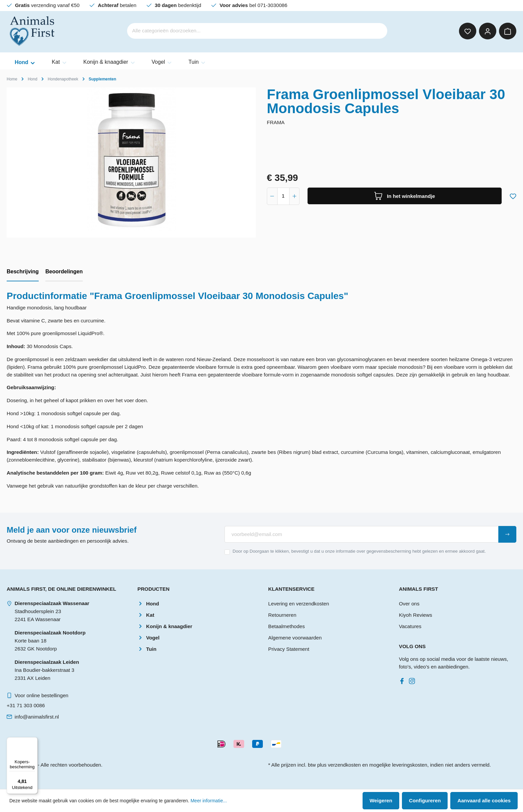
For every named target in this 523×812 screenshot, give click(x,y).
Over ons (409, 604)
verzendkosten (344, 765)
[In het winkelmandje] (405, 196)
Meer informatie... (209, 801)
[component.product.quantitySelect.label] (283, 196)
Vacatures (410, 626)
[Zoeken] (378, 31)
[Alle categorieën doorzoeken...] (248, 31)
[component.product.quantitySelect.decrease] (272, 196)
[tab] (23, 272)
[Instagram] (413, 679)
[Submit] (507, 534)
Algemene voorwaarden (295, 638)
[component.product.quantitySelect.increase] (295, 196)
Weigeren (381, 800)
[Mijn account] (488, 31)
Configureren (425, 800)
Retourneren (282, 615)
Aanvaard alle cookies (484, 800)
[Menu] (34, 741)
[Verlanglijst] (468, 31)
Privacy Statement (289, 649)
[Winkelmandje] (508, 31)
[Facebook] (403, 679)
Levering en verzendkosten (299, 604)
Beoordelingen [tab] (64, 272)
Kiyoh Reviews (416, 615)
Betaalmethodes (287, 626)
